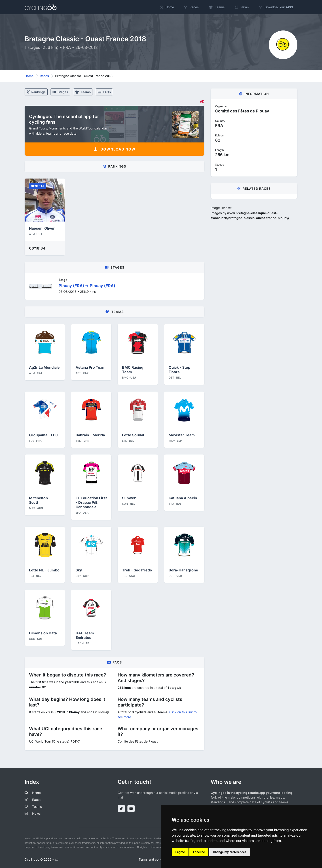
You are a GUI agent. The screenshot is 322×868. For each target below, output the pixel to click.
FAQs (104, 92)
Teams (83, 92)
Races (44, 76)
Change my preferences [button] (230, 852)
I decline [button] (199, 852)
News (36, 813)
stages (60, 92)
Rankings (36, 92)
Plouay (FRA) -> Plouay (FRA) (87, 286)
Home (29, 76)
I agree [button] (180, 852)
